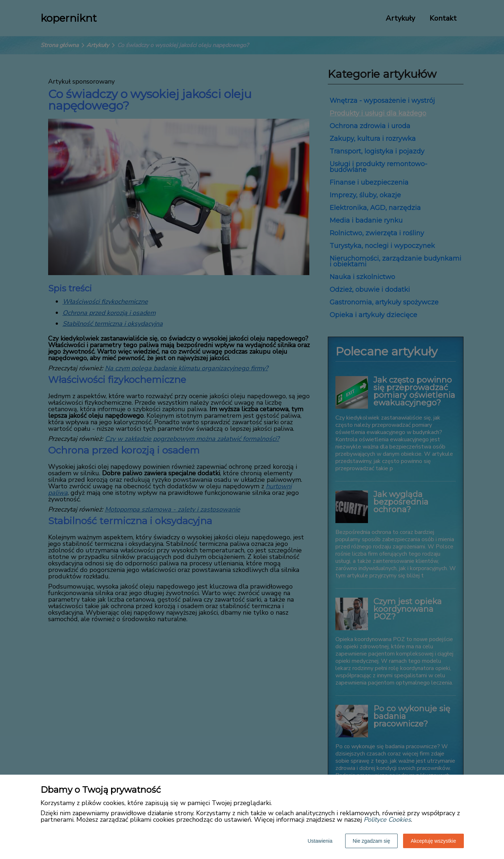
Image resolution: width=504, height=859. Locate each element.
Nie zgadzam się (372, 841)
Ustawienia (320, 841)
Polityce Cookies (387, 820)
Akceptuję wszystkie (433, 841)
